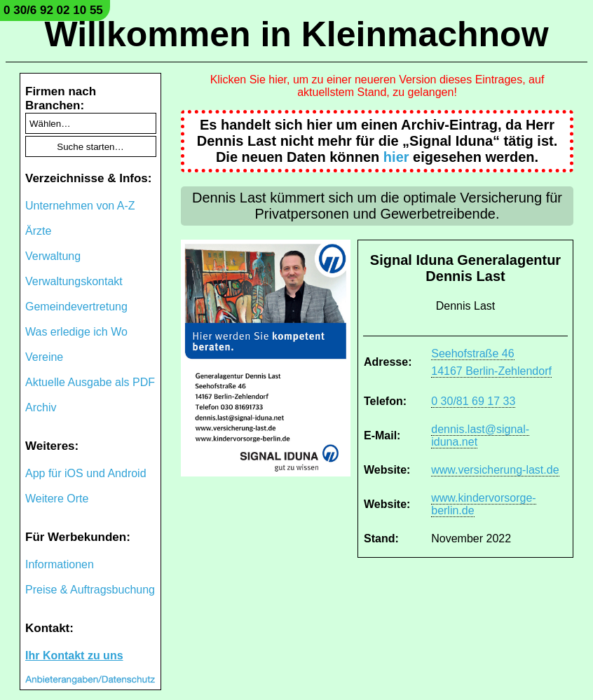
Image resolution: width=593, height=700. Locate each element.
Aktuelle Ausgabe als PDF (90, 382)
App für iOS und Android (86, 473)
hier (396, 157)
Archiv (41, 407)
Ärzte (38, 231)
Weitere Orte (57, 499)
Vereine (44, 357)
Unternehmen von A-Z (80, 206)
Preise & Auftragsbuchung (90, 590)
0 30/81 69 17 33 (473, 401)
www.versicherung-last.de (495, 470)
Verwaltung (53, 256)
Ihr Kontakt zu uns (74, 656)
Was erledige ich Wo (76, 332)
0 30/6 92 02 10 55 (53, 10)
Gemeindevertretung (76, 307)
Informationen (60, 564)
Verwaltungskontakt (74, 281)
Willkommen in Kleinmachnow (296, 34)
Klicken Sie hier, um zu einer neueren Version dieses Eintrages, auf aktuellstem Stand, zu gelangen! (377, 86)
